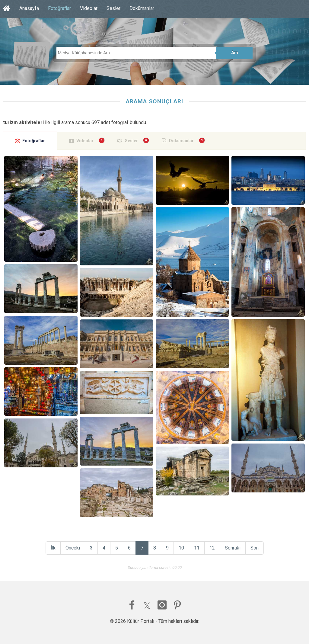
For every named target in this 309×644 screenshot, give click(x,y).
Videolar (89, 8)
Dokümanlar (142, 8)
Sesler (113, 8)
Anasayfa (29, 8)
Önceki (73, 548)
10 (181, 548)
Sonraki (233, 548)
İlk (53, 548)
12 (212, 548)
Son (255, 548)
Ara (235, 53)
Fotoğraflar (59, 8)
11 (197, 548)
